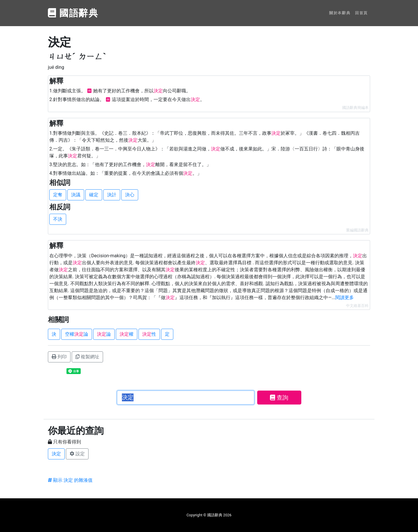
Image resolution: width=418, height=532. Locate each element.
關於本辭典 (340, 13)
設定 (77, 454)
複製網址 (87, 357)
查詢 (279, 398)
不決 (58, 219)
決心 (130, 195)
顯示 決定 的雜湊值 (70, 480)
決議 (76, 195)
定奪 (58, 195)
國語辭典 (73, 13)
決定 (56, 454)
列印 (59, 357)
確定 (94, 195)
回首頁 (361, 13)
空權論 (77, 334)
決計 (112, 195)
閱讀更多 (345, 298)
